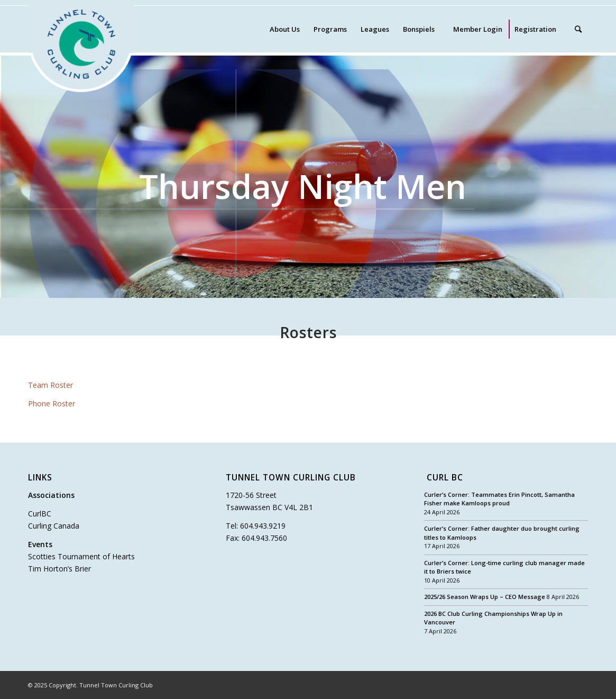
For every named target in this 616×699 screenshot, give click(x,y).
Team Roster (50, 385)
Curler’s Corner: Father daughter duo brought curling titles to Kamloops (502, 533)
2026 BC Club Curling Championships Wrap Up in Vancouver (493, 618)
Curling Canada (54, 526)
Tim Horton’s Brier (59, 569)
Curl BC (445, 478)
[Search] (578, 29)
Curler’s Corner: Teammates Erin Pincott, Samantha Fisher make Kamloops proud (499, 499)
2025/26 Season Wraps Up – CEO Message (485, 597)
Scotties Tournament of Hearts (81, 556)
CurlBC (40, 514)
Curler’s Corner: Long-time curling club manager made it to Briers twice (504, 567)
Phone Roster (52, 403)
